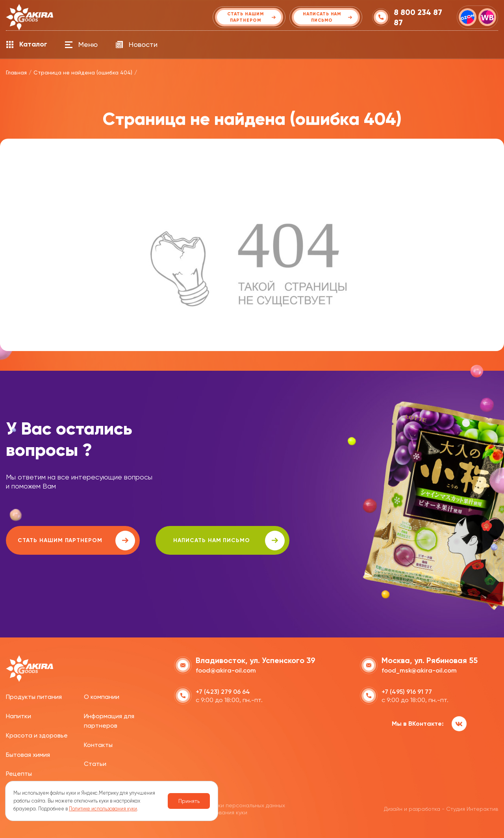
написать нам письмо (229, 541)
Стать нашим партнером (76, 541)
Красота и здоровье (37, 735)
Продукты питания (34, 697)
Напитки (19, 716)
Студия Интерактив (472, 809)
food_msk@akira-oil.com (419, 670)
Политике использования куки (103, 809)
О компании (102, 697)
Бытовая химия (28, 755)
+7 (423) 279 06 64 (223, 692)
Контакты (98, 745)
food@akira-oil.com (226, 670)
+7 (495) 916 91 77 (407, 692)
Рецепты (19, 774)
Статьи (95, 764)
